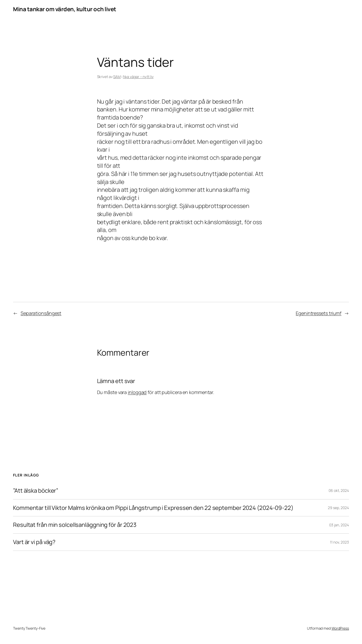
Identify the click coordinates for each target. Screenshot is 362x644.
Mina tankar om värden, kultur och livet (65, 9)
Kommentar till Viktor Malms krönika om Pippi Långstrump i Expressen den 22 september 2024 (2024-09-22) (153, 508)
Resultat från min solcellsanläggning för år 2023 (75, 525)
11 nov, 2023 (339, 542)
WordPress (340, 628)
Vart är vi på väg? (34, 542)
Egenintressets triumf (319, 313)
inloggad (137, 392)
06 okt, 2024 (339, 490)
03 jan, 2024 (339, 525)
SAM (117, 77)
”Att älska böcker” (36, 491)
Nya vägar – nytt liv (138, 77)
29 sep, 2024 (338, 508)
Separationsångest (41, 313)
